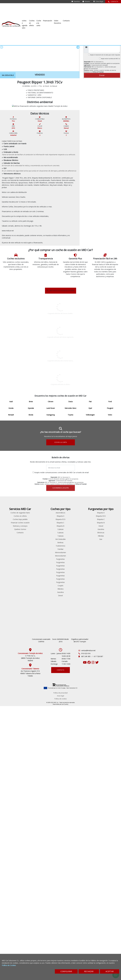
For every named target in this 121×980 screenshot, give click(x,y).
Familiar (91, 800)
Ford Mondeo (30, 797)
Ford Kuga (30, 794)
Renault (10, 804)
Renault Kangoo (50, 823)
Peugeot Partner (30, 839)
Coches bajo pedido (71, 773)
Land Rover (10, 791)
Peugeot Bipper (30, 836)
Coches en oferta (65, 7)
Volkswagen (10, 817)
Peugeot (23, 15)
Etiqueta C (91, 774)
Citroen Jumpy (50, 774)
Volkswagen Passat (30, 869)
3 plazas (91, 781)
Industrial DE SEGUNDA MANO (61, 427)
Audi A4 (30, 764)
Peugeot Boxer (50, 806)
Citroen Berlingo (30, 771)
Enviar (102, 75)
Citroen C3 (30, 774)
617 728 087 (98, 936)
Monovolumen (91, 804)
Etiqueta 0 (91, 767)
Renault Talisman (30, 853)
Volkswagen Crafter (50, 836)
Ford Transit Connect (30, 804)
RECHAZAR (89, 971)
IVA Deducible (91, 791)
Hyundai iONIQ (30, 807)
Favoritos (76, 1)
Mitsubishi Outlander (30, 816)
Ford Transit (50, 784)
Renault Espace (30, 846)
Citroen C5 (30, 777)
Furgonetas (91, 810)
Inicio (4, 15)
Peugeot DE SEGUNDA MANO (60, 487)
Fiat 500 (30, 784)
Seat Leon (30, 856)
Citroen (10, 771)
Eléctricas (111, 784)
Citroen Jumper (30, 781)
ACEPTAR (110, 971)
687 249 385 (86, 936)
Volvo (10, 820)
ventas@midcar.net (88, 930)
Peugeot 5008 (30, 829)
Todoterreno (91, 797)
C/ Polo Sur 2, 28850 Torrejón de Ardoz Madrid (30, 937)
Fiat (10, 777)
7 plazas (91, 787)
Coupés (91, 837)
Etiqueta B (91, 777)
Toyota (10, 814)
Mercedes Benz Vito (50, 800)
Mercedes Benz (10, 794)
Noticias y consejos (71, 782)
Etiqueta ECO (91, 771)
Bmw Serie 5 (30, 767)
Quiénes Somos (71, 785)
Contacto (115, 7)
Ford (10, 781)
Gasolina (91, 844)
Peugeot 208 (30, 823)
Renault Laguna (30, 849)
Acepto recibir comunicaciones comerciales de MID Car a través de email (62, 720)
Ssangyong (10, 810)
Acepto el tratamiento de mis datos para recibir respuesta (105, 55)
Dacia (10, 774)
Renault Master (50, 826)
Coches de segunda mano (47, 7)
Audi (10, 764)
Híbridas (111, 787)
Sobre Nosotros (104, 7)
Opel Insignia (30, 819)
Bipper (29, 15)
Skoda (10, 807)
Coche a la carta (79, 7)
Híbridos (91, 840)
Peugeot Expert (50, 809)
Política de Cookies (9, 965)
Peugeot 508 (30, 833)
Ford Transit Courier (50, 791)
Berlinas (91, 794)
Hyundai (10, 787)
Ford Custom (50, 781)
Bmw (10, 767)
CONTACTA (113, 2)
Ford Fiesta (30, 787)
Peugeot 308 (30, 826)
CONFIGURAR (66, 971)
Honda (10, 784)
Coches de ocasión (13, 15)
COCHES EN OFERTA (61, 547)
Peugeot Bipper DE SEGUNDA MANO (61, 367)
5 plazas (91, 784)
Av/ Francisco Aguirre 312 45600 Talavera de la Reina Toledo (30, 953)
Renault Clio (30, 843)
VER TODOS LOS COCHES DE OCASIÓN (61, 352)
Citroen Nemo (50, 777)
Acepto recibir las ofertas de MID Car (111, 59)
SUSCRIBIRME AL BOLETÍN (61, 736)
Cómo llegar (98, 1)
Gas (111, 791)
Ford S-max (30, 800)
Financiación (91, 7)
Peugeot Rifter (50, 816)
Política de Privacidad (98, 72)
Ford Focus (30, 791)
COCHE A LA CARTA (61, 690)
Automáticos (91, 764)
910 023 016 (86, 933)
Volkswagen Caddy (30, 866)
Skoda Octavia (30, 859)
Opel (10, 797)
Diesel (91, 847)
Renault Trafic (50, 829)
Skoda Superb (30, 862)
